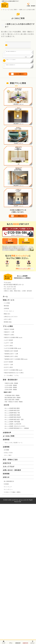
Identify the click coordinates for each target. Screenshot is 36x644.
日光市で (8, 490)
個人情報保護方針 (9, 609)
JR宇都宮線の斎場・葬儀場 (12, 524)
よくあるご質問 (12, 10)
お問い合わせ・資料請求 (12, 598)
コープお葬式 (12, 504)
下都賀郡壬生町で (11, 479)
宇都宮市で (9, 457)
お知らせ (6, 605)
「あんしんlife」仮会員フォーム (13, 571)
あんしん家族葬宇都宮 (12, 536)
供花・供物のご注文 (10, 588)
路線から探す (8, 520)
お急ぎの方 (7, 591)
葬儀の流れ (7, 442)
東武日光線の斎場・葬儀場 (12, 528)
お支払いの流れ (8, 581)
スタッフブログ (9, 595)
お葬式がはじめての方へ (11, 445)
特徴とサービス (9, 428)
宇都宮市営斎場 (14, 501)
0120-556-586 (11, 415)
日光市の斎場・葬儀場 (11, 516)
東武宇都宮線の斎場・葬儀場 (12, 526)
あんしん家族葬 (12, 550)
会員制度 (6, 437)
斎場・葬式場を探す (10, 508)
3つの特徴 (7, 431)
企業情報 (6, 575)
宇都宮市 (13, 466)
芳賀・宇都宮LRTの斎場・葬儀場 (14, 530)
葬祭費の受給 (8, 450)
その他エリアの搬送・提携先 (12, 620)
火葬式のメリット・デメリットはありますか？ (17, 84)
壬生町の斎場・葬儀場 (11, 518)
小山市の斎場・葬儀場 (11, 513)
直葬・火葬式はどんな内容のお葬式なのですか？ (17, 55)
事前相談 (6, 434)
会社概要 (6, 578)
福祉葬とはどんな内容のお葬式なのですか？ (17, 95)
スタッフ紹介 (8, 583)
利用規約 (6, 612)
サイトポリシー (8, 618)
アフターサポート (9, 439)
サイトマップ (8, 615)
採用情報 (6, 602)
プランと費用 (8, 454)
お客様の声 (7, 561)
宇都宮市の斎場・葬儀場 (11, 511)
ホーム (5, 10)
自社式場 (6, 533)
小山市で (8, 468)
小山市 (12, 476)
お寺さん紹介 (8, 447)
